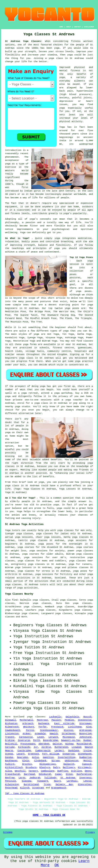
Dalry (57, 767)
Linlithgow (75, 727)
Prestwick (57, 727)
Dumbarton (85, 757)
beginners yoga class (19, 358)
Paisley (56, 720)
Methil (88, 761)
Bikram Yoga (50, 341)
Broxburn (31, 767)
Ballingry (69, 767)
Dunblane (74, 751)
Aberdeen (44, 744)
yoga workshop (63, 393)
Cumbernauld (43, 751)
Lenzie (88, 781)
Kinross (69, 730)
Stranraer (38, 788)
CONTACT (77, 27)
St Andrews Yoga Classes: (24, 41)
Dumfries (63, 771)
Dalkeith (69, 764)
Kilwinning (12, 784)
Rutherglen (61, 747)
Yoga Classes (49, 625)
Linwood (76, 747)
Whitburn (29, 727)
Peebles (69, 720)
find (15, 600)
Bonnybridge (51, 740)
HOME (61, 27)
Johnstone (85, 737)
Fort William (51, 754)
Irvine (88, 751)
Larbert (59, 751)
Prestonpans (28, 744)
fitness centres (63, 348)
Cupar (58, 774)
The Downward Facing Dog (58, 315)
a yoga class (54, 58)
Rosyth (88, 717)
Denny (88, 771)
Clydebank (40, 761)
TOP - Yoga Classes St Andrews (25, 793)
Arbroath (28, 724)
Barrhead (29, 774)
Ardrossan (85, 730)
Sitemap (8, 832)
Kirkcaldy (24, 747)
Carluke (10, 747)
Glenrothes (85, 784)
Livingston (12, 734)
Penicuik (11, 781)
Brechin (27, 764)
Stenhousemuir (49, 730)
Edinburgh (45, 774)
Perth (36, 740)
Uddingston (71, 761)
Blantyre (45, 767)
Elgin (26, 761)
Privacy (90, 832)
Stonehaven (85, 754)
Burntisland (31, 784)
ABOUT (69, 27)
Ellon (69, 774)
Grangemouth (59, 788)
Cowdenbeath (13, 730)
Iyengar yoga (13, 534)
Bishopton (11, 724)
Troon (47, 784)
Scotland (60, 578)
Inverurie (24, 740)
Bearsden (23, 757)
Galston (57, 744)
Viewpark (43, 781)
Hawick (54, 734)
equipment (11, 207)
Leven (41, 737)
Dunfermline (84, 774)
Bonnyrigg (85, 734)
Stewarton (69, 754)
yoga (57, 48)
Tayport (33, 771)
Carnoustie (26, 737)
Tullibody (50, 778)
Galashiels (72, 717)
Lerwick (53, 737)
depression (66, 101)
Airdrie (46, 747)
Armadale (40, 734)
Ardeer (27, 734)
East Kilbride (64, 724)
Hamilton (48, 757)
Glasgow (27, 781)
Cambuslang (48, 771)
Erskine (10, 740)
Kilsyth (25, 788)
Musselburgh (84, 744)
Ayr (36, 747)
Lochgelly (55, 717)
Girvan (56, 761)
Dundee (9, 757)
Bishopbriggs (48, 764)
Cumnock (87, 764)
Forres (30, 730)
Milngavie (69, 737)
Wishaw (69, 744)
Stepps (9, 754)
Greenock (33, 754)
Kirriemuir (85, 767)
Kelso (35, 757)
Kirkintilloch (14, 767)
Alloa (9, 771)
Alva (89, 727)
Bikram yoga (74, 554)
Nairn (57, 781)
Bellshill (11, 744)
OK (57, 865)
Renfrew (10, 778)
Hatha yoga (71, 537)
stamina (52, 55)
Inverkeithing (67, 757)
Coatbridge (24, 751)
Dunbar (88, 740)
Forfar (43, 727)
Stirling (77, 771)
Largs (22, 778)
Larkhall (72, 781)
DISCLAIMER (89, 27)
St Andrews (68, 778)
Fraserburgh (13, 774)
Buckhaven (11, 761)
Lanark (21, 754)
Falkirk (10, 764)
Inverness (85, 778)
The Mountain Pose (17, 322)
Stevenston (85, 720)
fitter (34, 226)
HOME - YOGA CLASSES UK (49, 815)
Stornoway (85, 724)
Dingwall (11, 720)
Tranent (10, 737)
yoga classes (85, 551)
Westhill (20, 771)
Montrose (42, 720)
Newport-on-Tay (71, 740)
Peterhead (11, 788)
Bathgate (44, 724)
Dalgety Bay (64, 784)
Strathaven (69, 734)
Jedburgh (35, 778)
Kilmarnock (12, 727)
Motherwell (27, 720)
